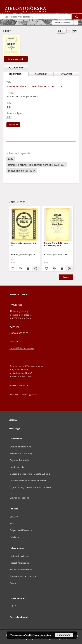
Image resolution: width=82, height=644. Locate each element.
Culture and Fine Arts (21, 447)
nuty (9, 117)
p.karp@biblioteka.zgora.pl (23, 394)
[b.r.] (9, 107)
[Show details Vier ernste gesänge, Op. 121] (35, 269)
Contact (14, 583)
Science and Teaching (21, 453)
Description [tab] (15, 74)
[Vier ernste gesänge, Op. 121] (24, 225)
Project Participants (20, 563)
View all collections (19, 498)
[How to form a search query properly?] (76, 23)
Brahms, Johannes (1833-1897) (22, 97)
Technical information (21, 570)
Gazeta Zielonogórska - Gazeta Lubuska (30, 474)
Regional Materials (19, 460)
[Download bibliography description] (20, 269)
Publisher (15, 537)
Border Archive (18, 467)
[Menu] (78, 3)
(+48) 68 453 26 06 (19, 386)
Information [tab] (41, 74)
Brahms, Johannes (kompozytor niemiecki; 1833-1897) (37, 165)
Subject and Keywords (21, 530)
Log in (13, 605)
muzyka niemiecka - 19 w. (22, 171)
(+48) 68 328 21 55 (19, 333)
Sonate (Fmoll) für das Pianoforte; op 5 (56, 244)
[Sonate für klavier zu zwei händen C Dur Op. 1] (12, 45)
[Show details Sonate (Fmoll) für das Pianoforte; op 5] (69, 269)
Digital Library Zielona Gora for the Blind (30, 487)
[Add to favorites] (69, 31)
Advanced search (63, 23)
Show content (16, 59)
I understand (64, 635)
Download (15, 68)
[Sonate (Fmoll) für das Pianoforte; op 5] (58, 225)
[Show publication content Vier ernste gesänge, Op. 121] (28, 269)
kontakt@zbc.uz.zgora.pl (22, 348)
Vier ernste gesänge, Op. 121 (24, 244)
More (66, 277)
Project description (19, 556)
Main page (14, 428)
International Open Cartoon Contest (28, 481)
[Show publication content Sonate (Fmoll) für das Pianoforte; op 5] (62, 269)
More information (43, 635)
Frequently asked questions (24, 576)
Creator (14, 517)
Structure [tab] (67, 74)
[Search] (77, 17)
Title (12, 523)
